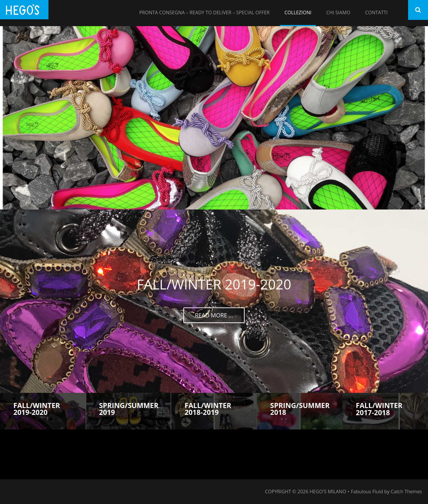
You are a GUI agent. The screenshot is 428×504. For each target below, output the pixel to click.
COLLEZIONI (298, 12)
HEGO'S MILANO (328, 492)
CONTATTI (376, 12)
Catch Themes (406, 492)
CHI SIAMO (338, 12)
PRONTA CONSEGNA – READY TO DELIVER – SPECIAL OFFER (204, 12)
